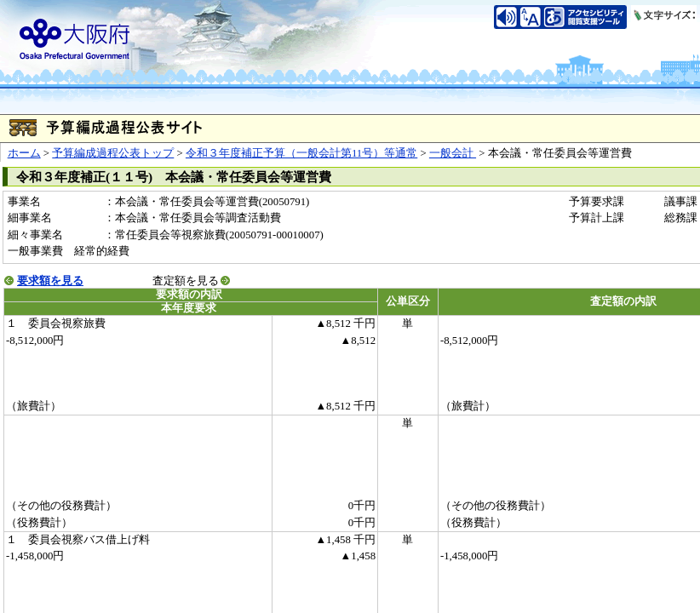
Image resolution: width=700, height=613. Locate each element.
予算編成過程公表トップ (113, 153)
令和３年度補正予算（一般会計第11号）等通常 (301, 153)
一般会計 (453, 153)
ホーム (24, 153)
